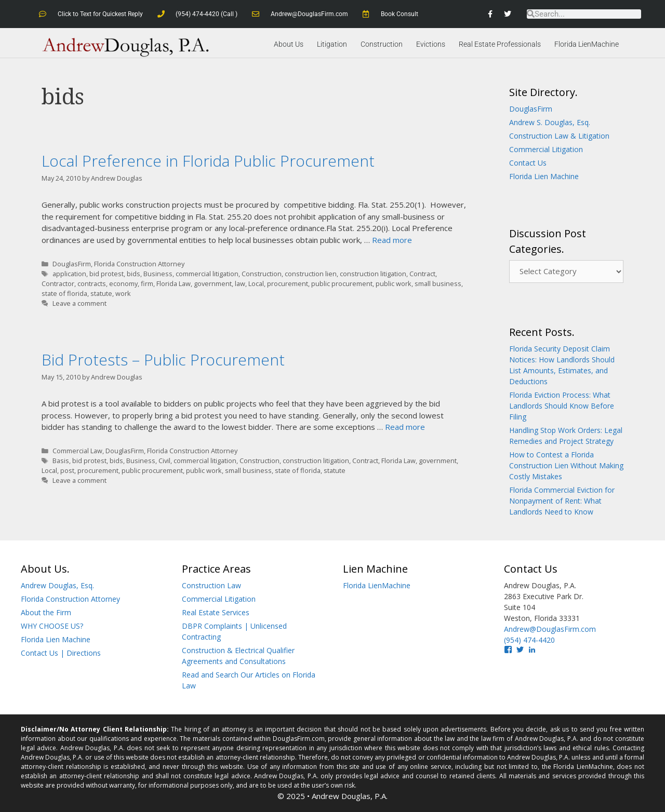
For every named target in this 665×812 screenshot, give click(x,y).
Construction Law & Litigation (559, 136)
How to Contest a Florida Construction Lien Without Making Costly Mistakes (566, 465)
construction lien (311, 274)
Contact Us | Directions (61, 653)
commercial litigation (207, 274)
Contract (422, 274)
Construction (382, 44)
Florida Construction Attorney (139, 264)
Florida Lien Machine (544, 176)
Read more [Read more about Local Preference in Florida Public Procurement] (392, 240)
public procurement (342, 283)
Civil (164, 461)
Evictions (431, 44)
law (240, 283)
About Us (289, 44)
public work (394, 283)
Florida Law (174, 283)
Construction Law (211, 585)
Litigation (332, 44)
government (213, 283)
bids (134, 274)
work (123, 293)
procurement (288, 283)
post (67, 470)
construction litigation (373, 274)
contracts (92, 283)
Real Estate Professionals (500, 44)
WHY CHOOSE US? (52, 626)
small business (438, 283)
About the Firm (46, 612)
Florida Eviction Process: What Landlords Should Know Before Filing (562, 406)
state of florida (64, 293)
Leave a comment (79, 303)
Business (158, 274)
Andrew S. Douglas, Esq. (550, 122)
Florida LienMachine (587, 44)
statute (101, 293)
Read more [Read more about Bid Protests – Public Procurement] (405, 427)
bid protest (107, 274)
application (69, 274)
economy (123, 283)
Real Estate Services (216, 612)
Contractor (58, 283)
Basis (61, 461)
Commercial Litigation (546, 149)
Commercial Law (77, 451)
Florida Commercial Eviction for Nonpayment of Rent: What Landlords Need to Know (562, 501)
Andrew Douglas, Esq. (57, 585)
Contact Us (528, 163)
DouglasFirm (72, 264)
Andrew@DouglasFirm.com (550, 629)
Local (256, 283)
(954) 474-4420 (529, 640)
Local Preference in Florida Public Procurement (208, 161)
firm (147, 283)
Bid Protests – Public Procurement (163, 359)
